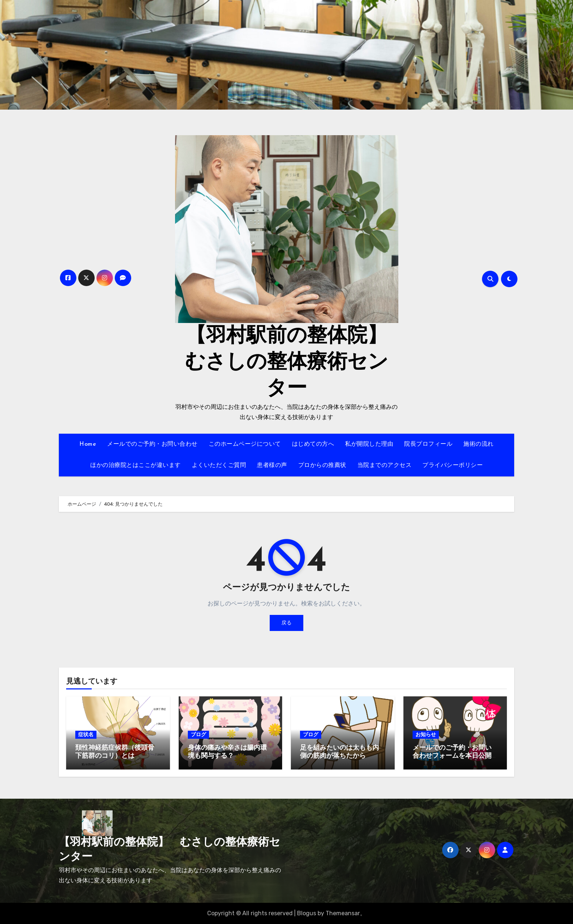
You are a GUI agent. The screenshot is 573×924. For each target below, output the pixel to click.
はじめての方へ (313, 444)
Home (88, 444)
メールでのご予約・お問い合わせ (152, 444)
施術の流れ (479, 444)
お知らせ (426, 735)
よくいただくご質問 (219, 465)
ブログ (198, 735)
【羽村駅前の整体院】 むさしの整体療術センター (296, 363)
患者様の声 (272, 465)
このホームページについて (245, 444)
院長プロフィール (428, 444)
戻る (286, 623)
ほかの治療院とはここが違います (136, 465)
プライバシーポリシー (453, 465)
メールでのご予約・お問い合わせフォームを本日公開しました (452, 756)
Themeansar (343, 913)
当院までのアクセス (385, 465)
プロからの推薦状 (322, 465)
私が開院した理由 (369, 444)
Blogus (307, 913)
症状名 (86, 735)
